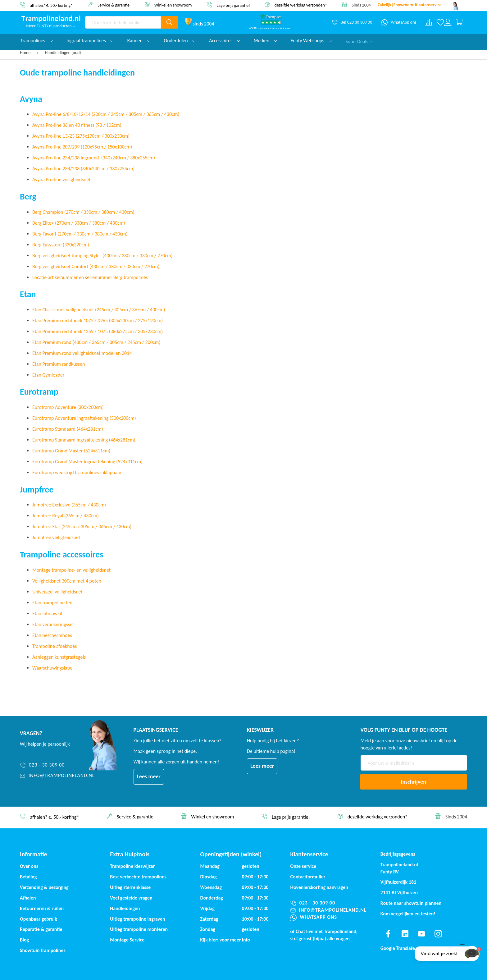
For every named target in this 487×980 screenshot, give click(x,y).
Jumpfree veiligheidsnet (56, 537)
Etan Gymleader (48, 375)
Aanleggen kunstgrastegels (59, 657)
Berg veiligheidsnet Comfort (61, 266)
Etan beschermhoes (52, 635)
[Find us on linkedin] (405, 934)
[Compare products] (429, 22)
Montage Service (127, 940)
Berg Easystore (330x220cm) (61, 245)
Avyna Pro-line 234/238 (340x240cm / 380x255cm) (83, 169)
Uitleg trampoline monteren (139, 929)
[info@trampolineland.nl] (57, 776)
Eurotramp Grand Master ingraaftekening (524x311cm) (87, 462)
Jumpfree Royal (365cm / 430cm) (66, 516)
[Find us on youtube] (421, 934)
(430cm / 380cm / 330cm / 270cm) (124, 266)
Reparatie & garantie (41, 929)
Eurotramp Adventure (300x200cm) (68, 407)
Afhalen (28, 898)
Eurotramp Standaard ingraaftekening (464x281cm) (84, 440)
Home (26, 53)
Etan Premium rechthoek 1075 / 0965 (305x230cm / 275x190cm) (98, 321)
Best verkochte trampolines (138, 877)
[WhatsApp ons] (399, 22)
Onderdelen (180, 41)
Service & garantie (114, 5)
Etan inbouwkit (48, 614)
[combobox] (123, 22)
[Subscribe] (414, 782)
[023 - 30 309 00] (57, 765)
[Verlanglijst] (440, 22)
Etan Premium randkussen (59, 364)
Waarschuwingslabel (53, 668)
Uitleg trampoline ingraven (137, 919)
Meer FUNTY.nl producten (51, 26)
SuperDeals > (359, 41)
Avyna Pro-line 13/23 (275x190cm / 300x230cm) (81, 136)
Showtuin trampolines (43, 950)
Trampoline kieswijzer (132, 866)
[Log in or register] (448, 22)
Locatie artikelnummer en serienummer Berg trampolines (90, 277)
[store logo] (51, 19)
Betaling (28, 877)
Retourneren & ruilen (42, 908)
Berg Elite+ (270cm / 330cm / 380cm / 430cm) (79, 223)
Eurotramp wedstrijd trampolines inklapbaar (77, 472)
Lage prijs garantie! (233, 5)
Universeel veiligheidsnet (57, 592)
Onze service (303, 866)
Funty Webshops (311, 41)
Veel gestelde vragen (131, 898)
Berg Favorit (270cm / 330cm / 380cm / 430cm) (80, 234)
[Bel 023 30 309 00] (352, 22)
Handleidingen (125, 908)
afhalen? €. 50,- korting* (51, 5)
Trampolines (37, 41)
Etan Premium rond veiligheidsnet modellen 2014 (82, 353)
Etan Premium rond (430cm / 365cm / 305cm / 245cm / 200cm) (96, 342)
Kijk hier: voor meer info (225, 940)
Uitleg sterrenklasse (130, 887)
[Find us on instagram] (438, 934)
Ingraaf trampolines (90, 41)
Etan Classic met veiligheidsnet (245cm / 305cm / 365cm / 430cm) (99, 310)
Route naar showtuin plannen (411, 903)
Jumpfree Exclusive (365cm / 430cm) (69, 505)
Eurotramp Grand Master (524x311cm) (71, 451)
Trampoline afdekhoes (55, 646)
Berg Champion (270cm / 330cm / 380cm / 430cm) (83, 212)
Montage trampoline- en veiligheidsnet (71, 570)
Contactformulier (308, 877)
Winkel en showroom (173, 5)
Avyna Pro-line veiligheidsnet (61, 179)
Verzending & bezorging (44, 887)
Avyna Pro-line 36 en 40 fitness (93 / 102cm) (77, 125)
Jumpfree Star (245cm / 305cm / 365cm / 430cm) (82, 527)
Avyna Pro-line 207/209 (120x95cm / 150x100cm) (82, 147)
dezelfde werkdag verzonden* (301, 5)
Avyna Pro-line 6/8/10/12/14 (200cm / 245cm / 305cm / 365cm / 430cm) (106, 114)
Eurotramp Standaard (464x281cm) (68, 429)
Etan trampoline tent (53, 603)
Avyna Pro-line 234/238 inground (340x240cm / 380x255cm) (94, 158)
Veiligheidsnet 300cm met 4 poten (67, 581)
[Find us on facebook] (388, 934)
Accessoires (225, 41)
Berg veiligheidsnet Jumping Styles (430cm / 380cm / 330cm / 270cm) (102, 256)
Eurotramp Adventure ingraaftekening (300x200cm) (84, 418)
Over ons (29, 866)
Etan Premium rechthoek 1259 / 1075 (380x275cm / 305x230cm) (98, 331)
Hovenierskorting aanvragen (319, 887)
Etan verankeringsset (53, 624)
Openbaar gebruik (39, 919)
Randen (139, 41)
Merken (265, 41)
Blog (24, 940)
